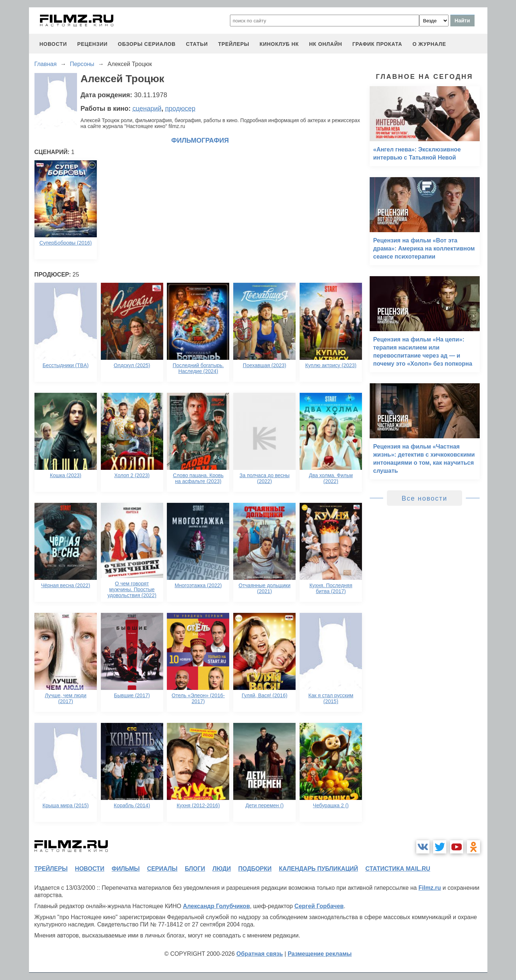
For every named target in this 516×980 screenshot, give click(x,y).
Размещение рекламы (320, 954)
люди (222, 869)
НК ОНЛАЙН (326, 44)
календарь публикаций (319, 869)
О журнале (429, 44)
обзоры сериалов (147, 44)
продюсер (180, 109)
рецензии (92, 44)
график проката (377, 44)
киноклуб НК (279, 44)
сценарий (147, 109)
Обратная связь (260, 954)
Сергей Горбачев (319, 906)
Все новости (424, 498)
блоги (195, 869)
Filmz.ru (430, 888)
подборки (255, 869)
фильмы (125, 869)
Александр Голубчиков (217, 906)
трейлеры (234, 44)
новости (53, 44)
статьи (197, 44)
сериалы (162, 869)
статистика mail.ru (398, 869)
